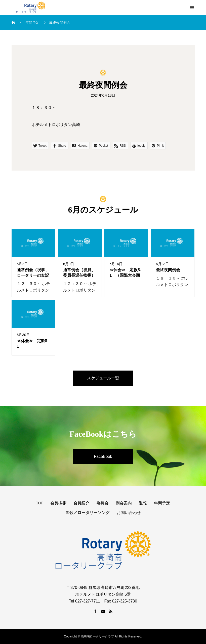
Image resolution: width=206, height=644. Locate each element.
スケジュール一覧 (103, 378)
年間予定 (162, 503)
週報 (143, 503)
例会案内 (124, 503)
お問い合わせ (129, 513)
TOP (40, 503)
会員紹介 (81, 503)
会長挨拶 (58, 503)
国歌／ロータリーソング (88, 513)
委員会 (103, 503)
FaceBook (103, 456)
